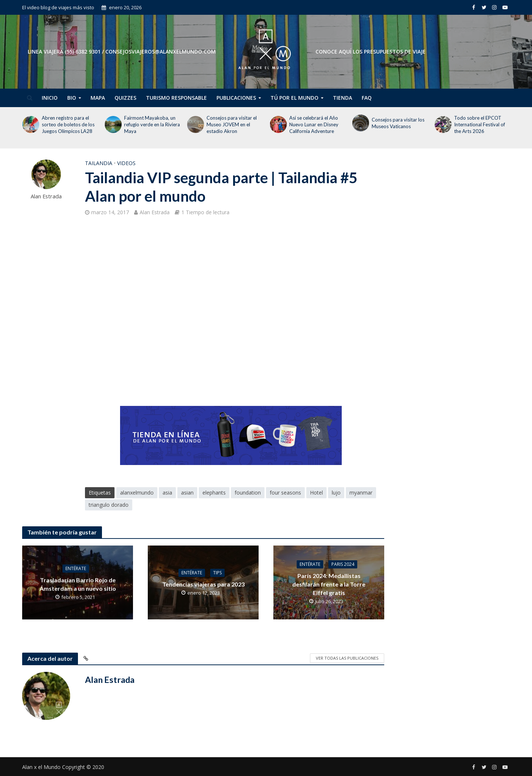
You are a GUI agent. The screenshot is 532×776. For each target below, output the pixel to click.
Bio (72, 98)
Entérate (76, 568)
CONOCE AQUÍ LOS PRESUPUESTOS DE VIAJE (371, 52)
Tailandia (99, 163)
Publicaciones (236, 98)
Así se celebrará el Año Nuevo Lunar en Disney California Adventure (314, 124)
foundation (248, 493)
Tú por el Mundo (294, 98)
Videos (126, 163)
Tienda (342, 98)
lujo (336, 493)
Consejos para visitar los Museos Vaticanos (398, 123)
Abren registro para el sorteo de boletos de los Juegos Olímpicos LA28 (68, 124)
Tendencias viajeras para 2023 (203, 584)
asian (187, 493)
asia (167, 493)
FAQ (367, 98)
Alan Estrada (46, 196)
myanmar (361, 493)
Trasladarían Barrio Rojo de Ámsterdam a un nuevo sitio (78, 584)
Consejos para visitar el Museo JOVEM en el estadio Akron (232, 124)
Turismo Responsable (176, 98)
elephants (214, 493)
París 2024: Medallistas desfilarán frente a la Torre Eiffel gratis (329, 584)
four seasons (285, 493)
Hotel (316, 493)
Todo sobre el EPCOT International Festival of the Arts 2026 (480, 124)
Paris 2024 (343, 564)
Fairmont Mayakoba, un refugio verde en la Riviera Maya (152, 124)
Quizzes (125, 98)
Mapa (98, 98)
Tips (217, 573)
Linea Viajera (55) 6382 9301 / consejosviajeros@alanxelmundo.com (122, 52)
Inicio (50, 98)
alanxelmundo (137, 493)
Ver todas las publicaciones (347, 658)
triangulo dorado (109, 505)
